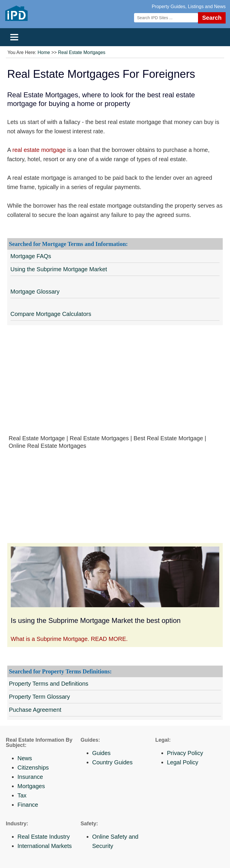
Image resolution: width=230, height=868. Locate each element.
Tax (22, 795)
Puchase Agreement (35, 710)
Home (44, 52)
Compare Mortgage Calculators (51, 314)
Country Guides (112, 762)
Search (212, 18)
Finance (28, 805)
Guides (101, 753)
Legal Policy (183, 762)
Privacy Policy (185, 753)
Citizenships (33, 768)
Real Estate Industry (44, 837)
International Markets (45, 846)
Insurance (30, 777)
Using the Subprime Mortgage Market (59, 269)
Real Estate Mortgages (82, 52)
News (25, 758)
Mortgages (31, 786)
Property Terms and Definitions (49, 684)
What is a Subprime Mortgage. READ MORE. (69, 639)
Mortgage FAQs (31, 256)
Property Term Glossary (40, 697)
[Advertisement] (115, 384)
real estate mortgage (39, 150)
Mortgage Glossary (35, 292)
